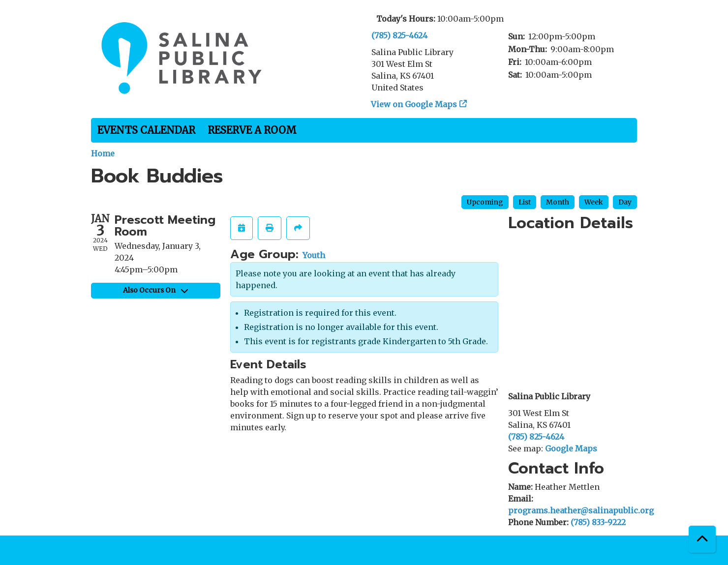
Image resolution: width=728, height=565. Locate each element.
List (525, 202)
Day (625, 202)
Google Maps (571, 448)
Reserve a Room (252, 130)
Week (594, 202)
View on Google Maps (414, 104)
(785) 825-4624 (399, 35)
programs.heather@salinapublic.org (581, 510)
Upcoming (485, 202)
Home (103, 153)
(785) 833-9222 (598, 522)
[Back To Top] (702, 539)
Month (558, 202)
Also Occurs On (155, 290)
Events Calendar (146, 130)
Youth (314, 255)
